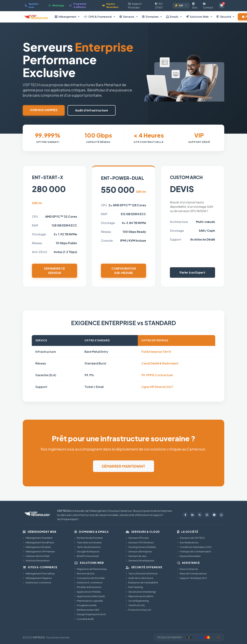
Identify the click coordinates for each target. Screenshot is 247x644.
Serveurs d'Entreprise (139, 551)
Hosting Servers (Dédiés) (141, 547)
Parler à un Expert (192, 272)
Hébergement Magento (37, 578)
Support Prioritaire (135, 6)
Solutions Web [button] (197, 17)
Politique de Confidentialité (194, 551)
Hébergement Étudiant (37, 547)
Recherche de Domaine (88, 538)
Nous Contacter (188, 569)
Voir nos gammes (44, 110)
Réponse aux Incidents (140, 596)
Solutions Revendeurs (36, 561)
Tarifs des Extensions (87, 547)
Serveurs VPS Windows (140, 542)
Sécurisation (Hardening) (141, 592)
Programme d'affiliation (78, 6)
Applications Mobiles (88, 592)
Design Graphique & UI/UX (90, 614)
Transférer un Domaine (88, 542)
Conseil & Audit (84, 619)
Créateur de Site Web (36, 556)
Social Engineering (137, 601)
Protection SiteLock (138, 610)
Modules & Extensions (88, 587)
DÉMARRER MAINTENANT (123, 466)
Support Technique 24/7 (192, 578)
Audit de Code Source (139, 578)
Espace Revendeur (110, 6)
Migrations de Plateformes (91, 569)
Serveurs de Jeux (136, 556)
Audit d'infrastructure (92, 110)
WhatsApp (56, 6)
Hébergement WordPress (38, 542)
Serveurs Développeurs (140, 561)
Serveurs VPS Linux (137, 538)
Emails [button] (172, 17)
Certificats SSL (135, 605)
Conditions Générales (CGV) (194, 547)
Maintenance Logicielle (89, 601)
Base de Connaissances (192, 573)
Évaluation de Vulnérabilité (142, 583)
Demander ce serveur (55, 271)
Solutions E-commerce (37, 583)
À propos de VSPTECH (191, 538)
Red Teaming (134, 587)
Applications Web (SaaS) (90, 596)
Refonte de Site (84, 573)
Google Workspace (87, 551)
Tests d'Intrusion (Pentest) (142, 573)
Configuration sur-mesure (124, 271)
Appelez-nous (32, 6)
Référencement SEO (87, 610)
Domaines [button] (150, 17)
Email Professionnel (86, 556)
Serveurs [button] (127, 17)
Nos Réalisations (188, 542)
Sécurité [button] (224, 17)
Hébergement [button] (66, 17)
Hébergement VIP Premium (39, 551)
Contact (208, 6)
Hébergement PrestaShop (39, 573)
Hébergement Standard (37, 538)
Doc (195, 6)
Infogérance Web (85, 605)
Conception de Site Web (89, 578)
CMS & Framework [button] (98, 17)
